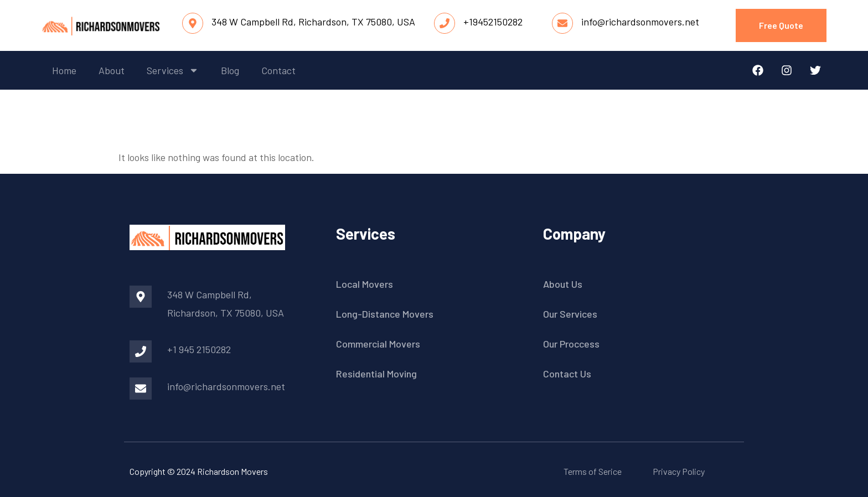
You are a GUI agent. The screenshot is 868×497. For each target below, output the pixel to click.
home (64, 70)
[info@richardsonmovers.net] (562, 23)
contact (278, 70)
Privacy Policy (679, 471)
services (173, 70)
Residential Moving (376, 374)
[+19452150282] (445, 23)
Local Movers (365, 284)
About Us (563, 284)
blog (230, 70)
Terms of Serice (593, 471)
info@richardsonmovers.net (640, 22)
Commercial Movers (378, 344)
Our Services (570, 314)
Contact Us (567, 374)
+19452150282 (493, 22)
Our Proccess (571, 344)
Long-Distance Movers (385, 314)
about (112, 70)
